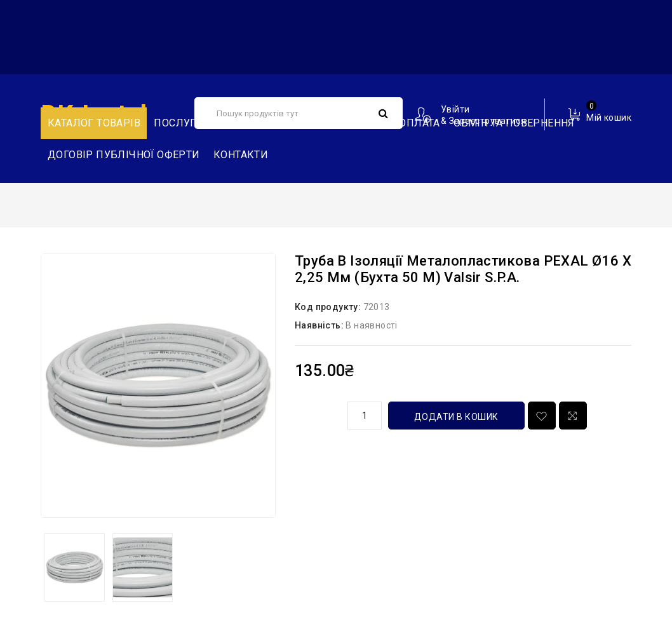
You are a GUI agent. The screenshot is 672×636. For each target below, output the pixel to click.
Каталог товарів (94, 123)
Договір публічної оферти (124, 155)
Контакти (241, 155)
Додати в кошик (456, 417)
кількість (316, 414)
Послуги (179, 123)
